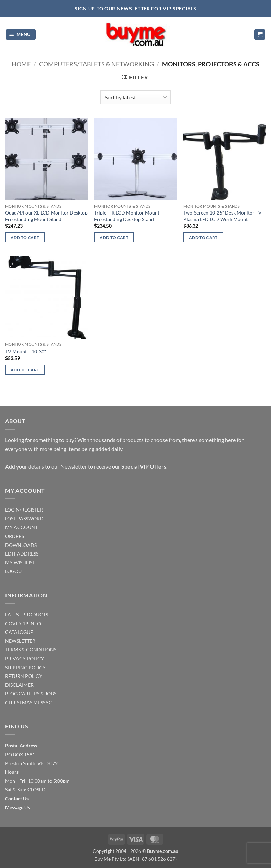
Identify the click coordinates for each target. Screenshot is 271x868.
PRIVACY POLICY (25, 658)
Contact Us (17, 798)
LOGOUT (15, 571)
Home (21, 64)
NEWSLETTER (20, 641)
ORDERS (15, 536)
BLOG (11, 694)
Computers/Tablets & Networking (97, 64)
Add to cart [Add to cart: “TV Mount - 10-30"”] (25, 370)
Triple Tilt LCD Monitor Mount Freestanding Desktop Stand (127, 216)
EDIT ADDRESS (22, 554)
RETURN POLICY (24, 676)
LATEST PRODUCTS (27, 614)
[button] (21, 35)
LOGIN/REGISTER (24, 510)
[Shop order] (135, 97)
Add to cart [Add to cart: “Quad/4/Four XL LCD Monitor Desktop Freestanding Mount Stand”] (25, 237)
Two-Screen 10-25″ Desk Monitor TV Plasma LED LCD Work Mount (223, 216)
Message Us (18, 807)
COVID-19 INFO (23, 623)
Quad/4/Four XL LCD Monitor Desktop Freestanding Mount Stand (46, 216)
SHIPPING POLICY (25, 667)
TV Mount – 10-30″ (26, 351)
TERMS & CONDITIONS (31, 650)
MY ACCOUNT (21, 527)
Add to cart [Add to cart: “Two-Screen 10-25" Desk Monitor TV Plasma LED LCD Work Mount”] (203, 237)
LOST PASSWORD (24, 519)
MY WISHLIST (20, 563)
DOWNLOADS (21, 545)
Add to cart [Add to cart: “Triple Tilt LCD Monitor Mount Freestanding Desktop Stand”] (114, 237)
